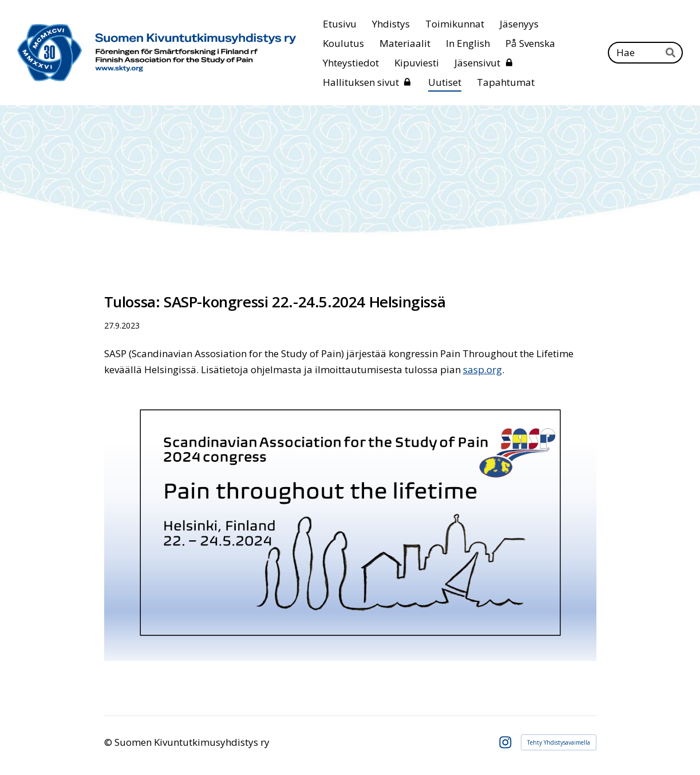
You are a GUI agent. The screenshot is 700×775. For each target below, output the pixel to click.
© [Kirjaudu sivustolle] (109, 742)
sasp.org (483, 369)
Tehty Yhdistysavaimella (559, 742)
